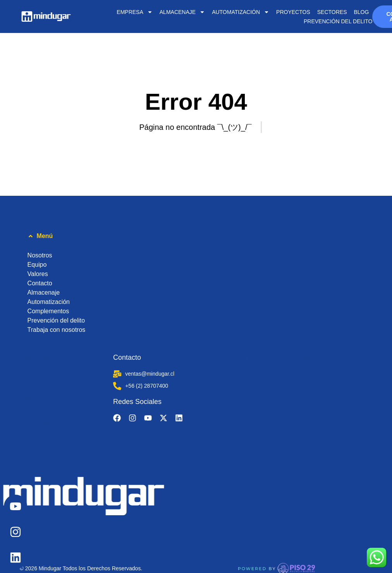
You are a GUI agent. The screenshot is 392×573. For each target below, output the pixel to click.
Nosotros (40, 255)
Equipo (37, 265)
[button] (196, 236)
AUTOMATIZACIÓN (241, 12)
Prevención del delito (338, 21)
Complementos (48, 311)
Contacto (40, 283)
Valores (38, 274)
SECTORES (332, 12)
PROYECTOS (293, 12)
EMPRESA (134, 12)
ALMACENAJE (182, 12)
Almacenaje (44, 293)
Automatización (49, 302)
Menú (45, 236)
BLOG (361, 12)
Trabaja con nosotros (57, 330)
